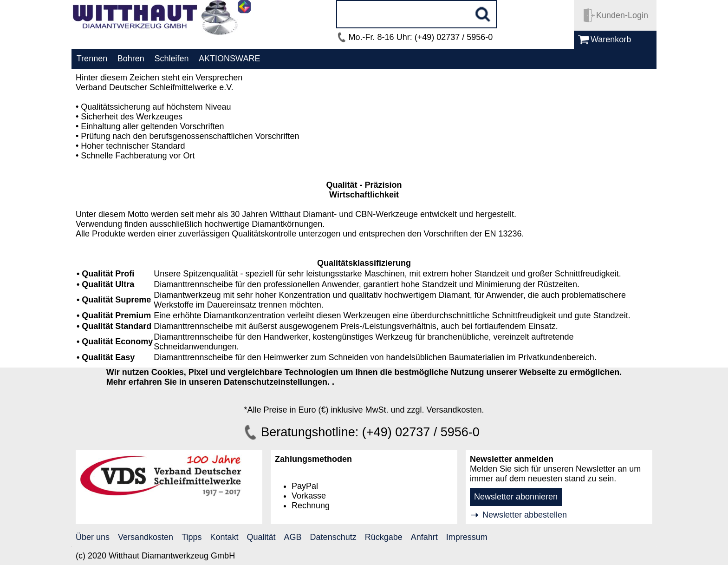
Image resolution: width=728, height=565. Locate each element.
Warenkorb (611, 39)
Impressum (467, 537)
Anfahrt (424, 537)
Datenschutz (333, 537)
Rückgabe (384, 537)
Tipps (192, 537)
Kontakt (224, 537)
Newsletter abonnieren (516, 497)
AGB (293, 537)
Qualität (261, 537)
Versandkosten (146, 537)
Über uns (93, 537)
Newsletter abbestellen (525, 515)
